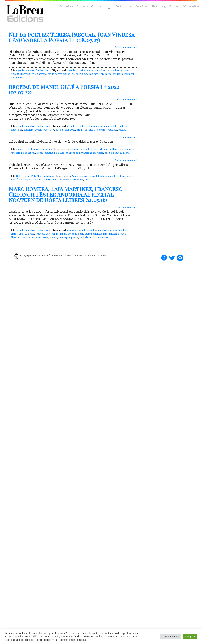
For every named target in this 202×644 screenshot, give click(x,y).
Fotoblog (159, 6)
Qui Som (142, 6)
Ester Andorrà (27, 234)
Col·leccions (100, 7)
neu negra (64, 237)
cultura (108, 126)
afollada (82, 230)
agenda (71, 70)
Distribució (124, 6)
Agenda (82, 6)
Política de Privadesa (96, 256)
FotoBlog (47, 149)
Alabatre (30, 70)
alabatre (81, 70)
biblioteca (102, 176)
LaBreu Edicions (73, 256)
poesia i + (49, 130)
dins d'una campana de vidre (26, 180)
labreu (32, 153)
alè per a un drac (96, 70)
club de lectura (116, 176)
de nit (118, 230)
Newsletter (191, 6)
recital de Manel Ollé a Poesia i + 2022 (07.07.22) (64, 89)
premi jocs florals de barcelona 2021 (97, 130)
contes (129, 176)
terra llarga (124, 74)
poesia (79, 74)
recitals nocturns (99, 237)
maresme (41, 74)
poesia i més (91, 74)
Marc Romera (29, 237)
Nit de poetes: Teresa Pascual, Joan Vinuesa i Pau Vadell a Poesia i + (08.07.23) (72, 37)
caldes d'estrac (115, 70)
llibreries (16, 237)
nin (86, 180)
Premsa (175, 6)
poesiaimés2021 (113, 153)
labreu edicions (64, 180)
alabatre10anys (106, 230)
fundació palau (19, 153)
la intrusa (49, 180)
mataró (54, 237)
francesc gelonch (45, 234)
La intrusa (48, 176)
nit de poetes (55, 74)
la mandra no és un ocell (70, 234)
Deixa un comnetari (126, 47)
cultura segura (126, 149)
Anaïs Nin (77, 176)
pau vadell (69, 74)
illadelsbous (56, 256)
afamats (72, 230)
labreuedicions (121, 126)
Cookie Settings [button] (170, 637)
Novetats (67, 6)
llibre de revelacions (81, 153)
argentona (89, 176)
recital (122, 130)
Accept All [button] (190, 637)
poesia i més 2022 (65, 130)
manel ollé (16, 130)
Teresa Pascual (108, 74)
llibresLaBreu (28, 74)
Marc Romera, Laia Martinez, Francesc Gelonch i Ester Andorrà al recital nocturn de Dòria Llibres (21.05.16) (66, 194)
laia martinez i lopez (114, 234)
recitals (84, 237)
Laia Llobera (61, 153)
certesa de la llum (107, 149)
